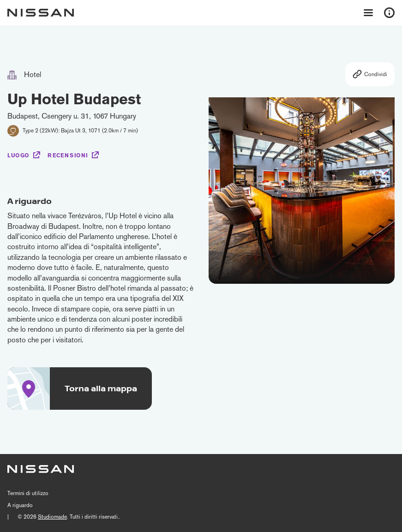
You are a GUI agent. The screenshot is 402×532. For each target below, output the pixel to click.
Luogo (18, 155)
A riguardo (20, 505)
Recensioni (68, 155)
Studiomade (52, 517)
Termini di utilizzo (28, 493)
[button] (385, 184)
